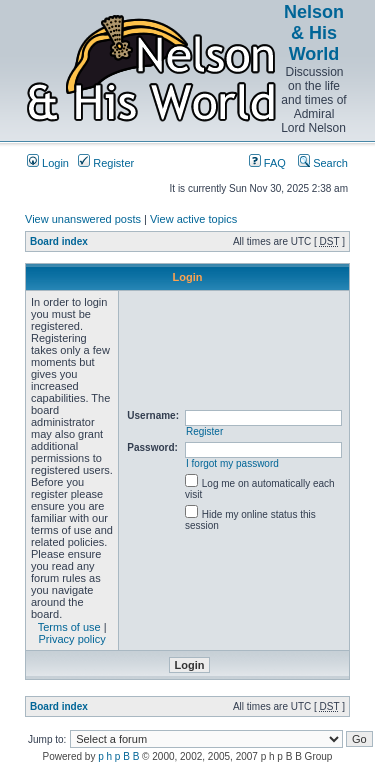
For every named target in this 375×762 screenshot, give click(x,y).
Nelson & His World (314, 33)
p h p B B (118, 756)
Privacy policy (72, 639)
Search (323, 163)
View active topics (193, 219)
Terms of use (69, 627)
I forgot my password (232, 463)
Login (48, 163)
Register (106, 163)
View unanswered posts (83, 219)
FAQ (267, 163)
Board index (59, 241)
